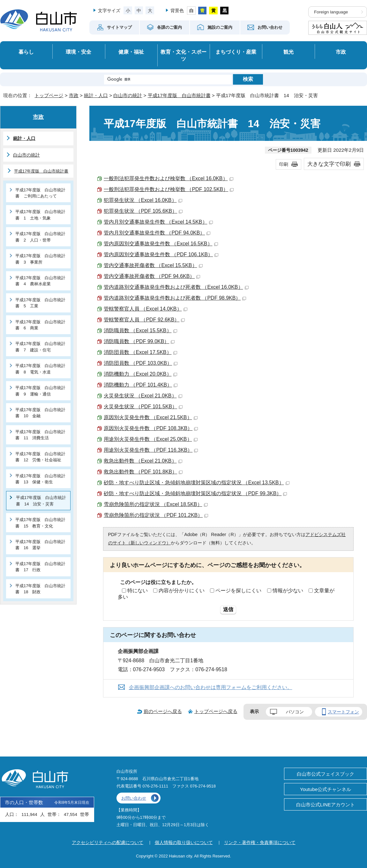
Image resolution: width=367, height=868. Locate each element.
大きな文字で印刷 (329, 164)
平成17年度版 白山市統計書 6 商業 (40, 325)
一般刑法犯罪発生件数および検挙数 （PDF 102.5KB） (169, 189)
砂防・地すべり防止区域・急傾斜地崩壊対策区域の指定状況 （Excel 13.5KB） (197, 483)
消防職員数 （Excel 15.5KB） (140, 330)
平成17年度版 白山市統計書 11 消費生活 (40, 435)
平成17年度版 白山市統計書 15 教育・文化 (40, 523)
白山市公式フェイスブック (326, 774)
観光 (288, 52)
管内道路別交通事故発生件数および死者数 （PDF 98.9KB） (175, 298)
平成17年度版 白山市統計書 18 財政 (40, 589)
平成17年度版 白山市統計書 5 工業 (40, 303)
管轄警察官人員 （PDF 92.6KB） (144, 320)
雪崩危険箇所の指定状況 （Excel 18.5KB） (156, 504)
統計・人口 (96, 95)
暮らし (26, 52)
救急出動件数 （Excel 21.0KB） (143, 461)
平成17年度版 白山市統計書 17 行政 (40, 567)
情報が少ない (288, 591)
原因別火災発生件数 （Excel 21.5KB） (151, 417)
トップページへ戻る (216, 711)
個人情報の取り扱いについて (184, 842)
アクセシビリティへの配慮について (108, 842)
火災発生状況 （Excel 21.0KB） (143, 396)
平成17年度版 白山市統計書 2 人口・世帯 (40, 237)
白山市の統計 (128, 95)
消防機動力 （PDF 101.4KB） (141, 385)
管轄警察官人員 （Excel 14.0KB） (146, 309)
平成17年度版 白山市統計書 (179, 95)
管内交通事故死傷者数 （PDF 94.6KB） (152, 276)
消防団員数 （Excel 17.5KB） (140, 352)
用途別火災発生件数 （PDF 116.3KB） (151, 450)
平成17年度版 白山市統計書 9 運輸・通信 (40, 391)
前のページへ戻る (163, 711)
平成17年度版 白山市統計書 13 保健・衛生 (40, 479)
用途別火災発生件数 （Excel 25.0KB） (151, 439)
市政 (341, 52)
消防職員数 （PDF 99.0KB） (139, 341)
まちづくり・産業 (236, 52)
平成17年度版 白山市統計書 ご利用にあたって (40, 193)
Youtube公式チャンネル (326, 789)
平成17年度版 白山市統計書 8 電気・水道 (40, 369)
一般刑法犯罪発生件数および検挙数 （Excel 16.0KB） (169, 178)
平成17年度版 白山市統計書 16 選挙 (40, 545)
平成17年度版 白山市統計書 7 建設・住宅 (40, 347)
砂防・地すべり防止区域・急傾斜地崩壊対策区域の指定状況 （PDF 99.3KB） (195, 493)
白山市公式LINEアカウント (326, 805)
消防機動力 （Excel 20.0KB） (140, 374)
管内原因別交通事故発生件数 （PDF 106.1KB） (161, 254)
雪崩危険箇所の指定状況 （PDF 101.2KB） (156, 515)
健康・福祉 (131, 52)
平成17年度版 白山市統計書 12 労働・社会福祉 (40, 457)
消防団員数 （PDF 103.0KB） (141, 363)
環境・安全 (79, 52)
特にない (138, 591)
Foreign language (331, 12)
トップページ (49, 95)
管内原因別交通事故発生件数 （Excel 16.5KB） (161, 244)
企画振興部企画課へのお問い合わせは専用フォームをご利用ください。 (211, 687)
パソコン (295, 712)
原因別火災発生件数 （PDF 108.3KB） (151, 428)
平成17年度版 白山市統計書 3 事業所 (40, 259)
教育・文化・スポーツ (183, 55)
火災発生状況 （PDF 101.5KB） (143, 407)
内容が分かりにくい (182, 591)
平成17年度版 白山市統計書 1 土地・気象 (40, 215)
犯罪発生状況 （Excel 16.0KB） (143, 200)
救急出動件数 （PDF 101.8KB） (143, 472)
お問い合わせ (134, 798)
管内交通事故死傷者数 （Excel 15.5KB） (153, 265)
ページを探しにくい (238, 591)
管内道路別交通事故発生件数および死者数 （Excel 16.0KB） (176, 287)
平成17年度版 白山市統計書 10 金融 (40, 413)
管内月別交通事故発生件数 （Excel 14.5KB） (158, 222)
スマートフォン (343, 712)
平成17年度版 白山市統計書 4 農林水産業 (40, 281)
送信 (228, 609)
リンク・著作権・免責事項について (260, 842)
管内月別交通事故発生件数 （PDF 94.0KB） (157, 233)
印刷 (284, 164)
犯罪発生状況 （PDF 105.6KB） (143, 211)
